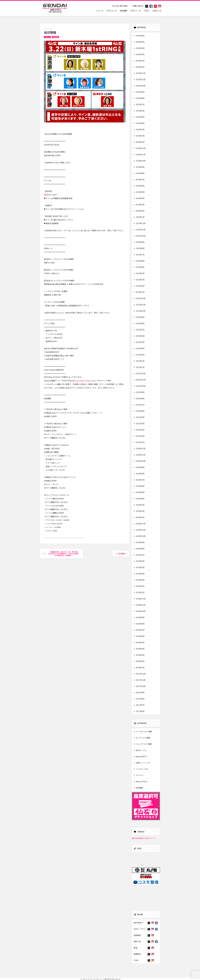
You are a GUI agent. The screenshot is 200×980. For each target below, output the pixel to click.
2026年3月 (139, 54)
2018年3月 (139, 655)
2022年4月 (139, 348)
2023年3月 (139, 280)
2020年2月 (139, 511)
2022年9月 (139, 317)
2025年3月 (139, 129)
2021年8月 (139, 398)
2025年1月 (139, 142)
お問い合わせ (138, 6)
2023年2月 (139, 286)
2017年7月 (139, 705)
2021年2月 (139, 436)
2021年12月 (140, 373)
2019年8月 (139, 549)
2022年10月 (140, 311)
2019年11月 (140, 530)
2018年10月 (140, 611)
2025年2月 (139, 136)
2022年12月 (140, 298)
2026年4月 (139, 48)
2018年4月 (139, 649)
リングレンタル (141, 769)
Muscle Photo (140, 781)
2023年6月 (139, 261)
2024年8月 (139, 173)
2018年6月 (139, 636)
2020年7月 (139, 480)
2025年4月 (139, 123)
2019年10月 (140, 536)
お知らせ (47, 37)
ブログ (147, 11)
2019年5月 (139, 567)
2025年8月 (139, 98)
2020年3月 (139, 505)
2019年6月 (139, 561)
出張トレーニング (142, 763)
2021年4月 (139, 423)
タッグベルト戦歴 (142, 738)
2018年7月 (139, 630)
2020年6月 (139, 486)
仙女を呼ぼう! (140, 756)
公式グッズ (157, 11)
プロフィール (135, 11)
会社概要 (138, 788)
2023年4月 (139, 273)
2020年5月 (139, 492)
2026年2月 (139, 61)
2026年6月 (139, 36)
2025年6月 (139, 111)
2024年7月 (139, 180)
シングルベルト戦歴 (143, 731)
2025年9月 (139, 92)
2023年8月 (139, 248)
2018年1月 (139, 667)
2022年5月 (139, 342)
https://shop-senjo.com (84, 381)
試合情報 (55, 37)
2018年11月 (140, 605)
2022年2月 (139, 361)
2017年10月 (140, 686)
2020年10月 (140, 461)
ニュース (100, 11)
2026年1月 (139, 67)
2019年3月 (139, 580)
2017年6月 (139, 711)
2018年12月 (140, 599)
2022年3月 (139, 355)
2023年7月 (139, 255)
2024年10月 (140, 161)
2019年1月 (139, 592)
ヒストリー (139, 775)
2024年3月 (139, 205)
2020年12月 (140, 449)
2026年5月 (139, 42)
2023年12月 (140, 223)
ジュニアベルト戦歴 (143, 744)
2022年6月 (139, 336)
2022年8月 (139, 323)
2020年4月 (139, 499)
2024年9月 (139, 167)
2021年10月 (140, 386)
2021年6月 (139, 411)
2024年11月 (140, 154)
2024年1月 (139, 217)
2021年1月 (139, 442)
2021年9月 (139, 392)
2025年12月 (140, 73)
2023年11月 (140, 230)
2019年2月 (139, 586)
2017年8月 (139, 699)
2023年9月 (139, 242)
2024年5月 (139, 192)
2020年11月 (140, 455)
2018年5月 (139, 642)
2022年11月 (140, 305)
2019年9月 (139, 542)
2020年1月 (139, 517)
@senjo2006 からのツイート (144, 838)
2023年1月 (139, 292)
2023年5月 (139, 267)
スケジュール (112, 11)
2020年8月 (139, 474)
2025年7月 (139, 104)
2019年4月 (139, 574)
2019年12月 (140, 524)
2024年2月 (139, 211)
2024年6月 (139, 186)
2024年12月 (140, 148)
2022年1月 (139, 367)
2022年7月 (139, 330)
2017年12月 (140, 674)
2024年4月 (139, 198)
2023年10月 (140, 236)
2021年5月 (139, 417)
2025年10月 (140, 86)
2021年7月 (139, 405)
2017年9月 (139, 692)
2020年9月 (139, 467)
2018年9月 (139, 617)
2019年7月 (139, 555)
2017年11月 (140, 680)
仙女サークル (140, 750)
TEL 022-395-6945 (120, 6)
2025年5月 (139, 117)
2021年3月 (139, 430)
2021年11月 (140, 380)
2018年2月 (139, 661)
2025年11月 (140, 79)
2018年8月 (139, 624)
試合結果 (123, 11)
